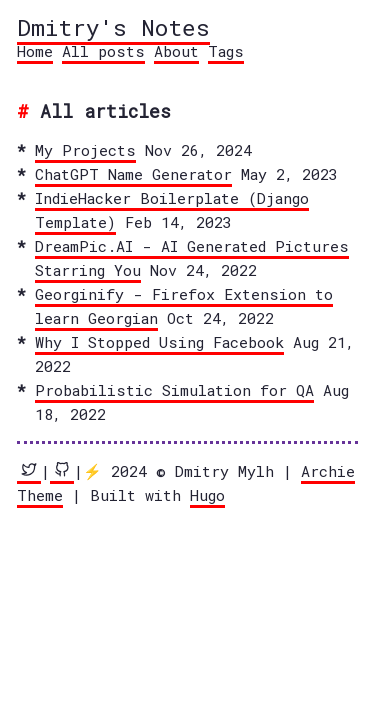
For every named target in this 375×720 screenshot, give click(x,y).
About (176, 51)
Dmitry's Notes (113, 27)
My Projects (85, 150)
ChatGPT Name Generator (133, 174)
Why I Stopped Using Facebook (159, 342)
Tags (226, 51)
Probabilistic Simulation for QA (174, 390)
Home (35, 51)
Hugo (207, 495)
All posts (103, 51)
